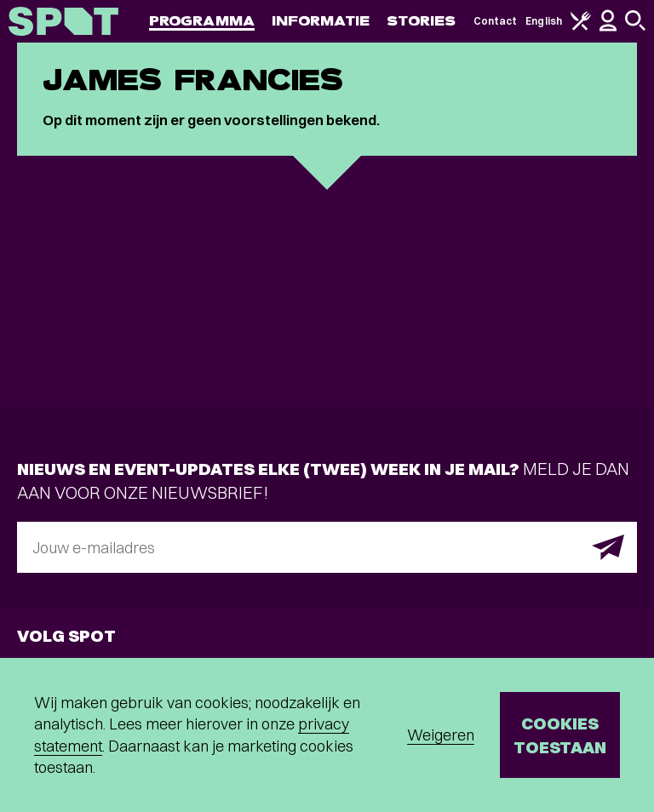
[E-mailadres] (327, 547)
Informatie (321, 21)
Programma (202, 21)
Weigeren (441, 735)
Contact (496, 21)
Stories (422, 21)
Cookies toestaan (560, 735)
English (544, 21)
